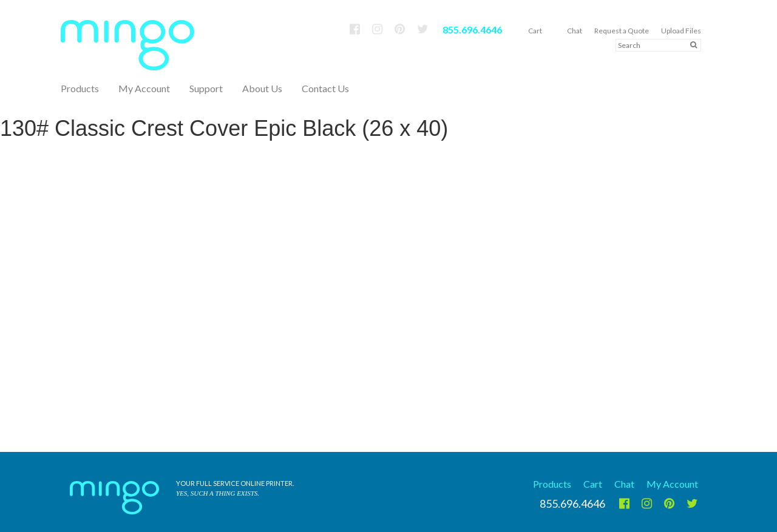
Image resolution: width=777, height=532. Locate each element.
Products (552, 484)
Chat (575, 31)
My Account (144, 88)
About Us (262, 88)
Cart (535, 31)
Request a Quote (622, 31)
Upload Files (681, 31)
